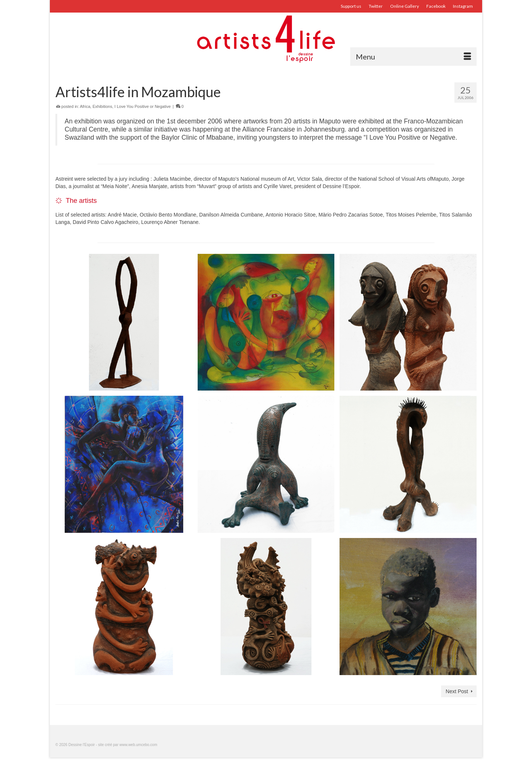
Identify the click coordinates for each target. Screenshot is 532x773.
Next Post (457, 691)
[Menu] (413, 57)
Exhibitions (102, 106)
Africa (85, 106)
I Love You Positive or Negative (143, 106)
